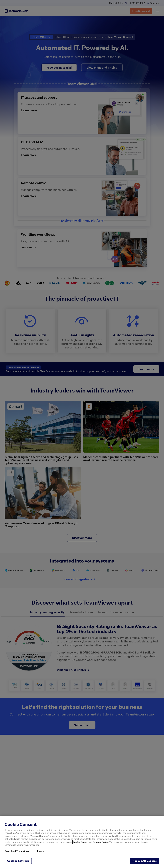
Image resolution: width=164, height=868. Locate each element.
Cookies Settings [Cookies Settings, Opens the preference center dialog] (18, 861)
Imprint (41, 851)
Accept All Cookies (145, 861)
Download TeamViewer (18, 851)
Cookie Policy (80, 842)
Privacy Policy (101, 842)
